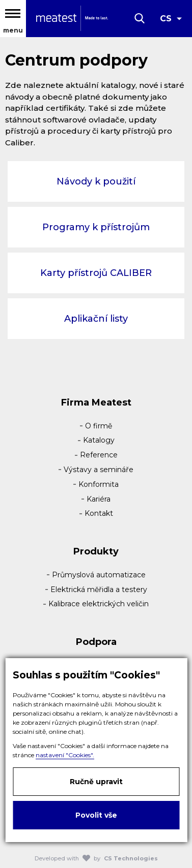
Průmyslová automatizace (99, 575)
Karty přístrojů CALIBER (96, 273)
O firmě (99, 426)
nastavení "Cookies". (65, 755)
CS (166, 19)
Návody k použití (96, 181)
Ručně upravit (96, 782)
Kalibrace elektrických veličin (99, 604)
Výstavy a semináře (99, 470)
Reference (99, 455)
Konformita (99, 484)
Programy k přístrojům (96, 227)
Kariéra (99, 499)
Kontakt (99, 513)
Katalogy (99, 440)
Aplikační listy (96, 319)
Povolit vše (96, 815)
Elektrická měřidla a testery (99, 590)
